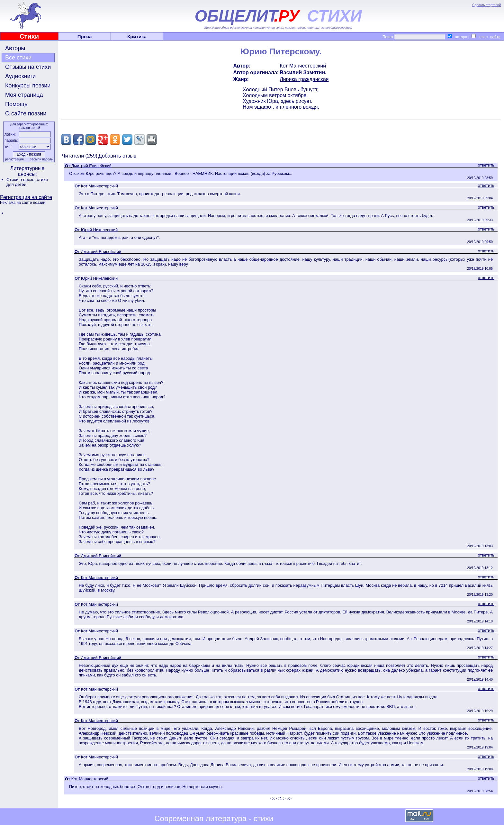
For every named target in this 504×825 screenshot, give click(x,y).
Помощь (16, 104)
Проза (85, 36)
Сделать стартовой (486, 5)
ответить (486, 165)
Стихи (29, 36)
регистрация (14, 159)
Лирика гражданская (304, 79)
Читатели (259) (80, 156)
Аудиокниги (20, 76)
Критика (137, 36)
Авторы (15, 48)
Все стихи (18, 58)
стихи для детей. (27, 182)
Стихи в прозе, (22, 180)
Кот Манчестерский (303, 66)
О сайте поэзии (26, 113)
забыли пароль (41, 159)
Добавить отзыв (117, 156)
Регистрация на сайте (26, 197)
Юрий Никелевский (99, 230)
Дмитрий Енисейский (91, 166)
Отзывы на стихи (28, 67)
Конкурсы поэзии (28, 86)
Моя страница (24, 95)
